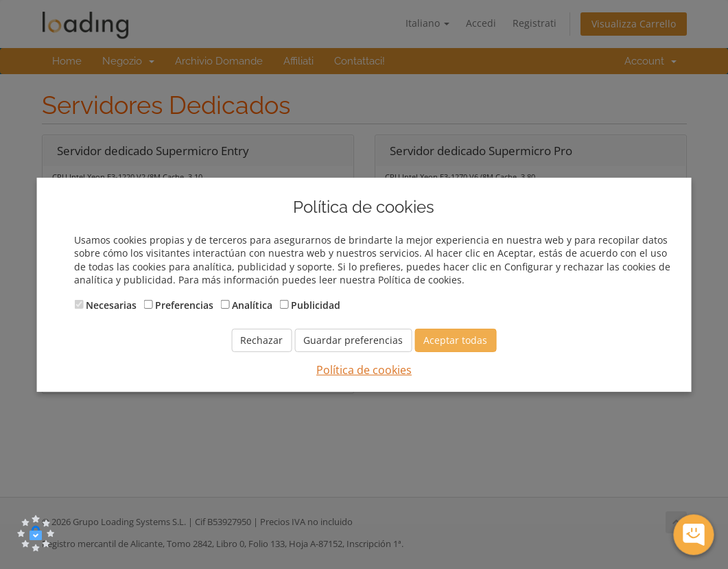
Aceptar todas (455, 340)
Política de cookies (364, 370)
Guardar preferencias (353, 340)
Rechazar (261, 340)
